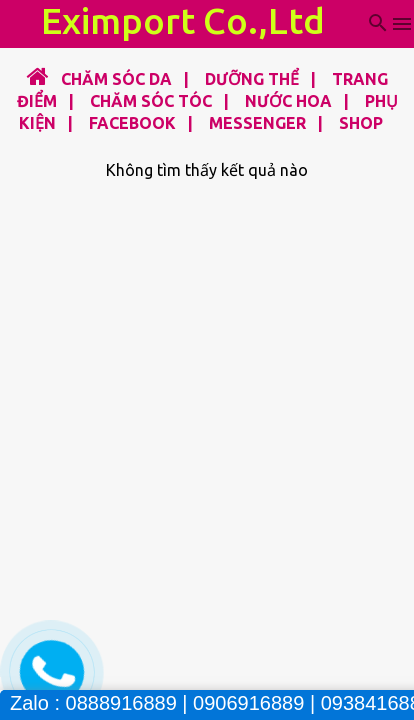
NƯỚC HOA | (291, 101)
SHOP (361, 123)
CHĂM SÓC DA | (121, 79)
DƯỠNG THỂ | (254, 79)
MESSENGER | (260, 123)
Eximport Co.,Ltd (183, 20)
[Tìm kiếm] (378, 24)
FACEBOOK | (135, 123)
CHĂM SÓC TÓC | (153, 101)
